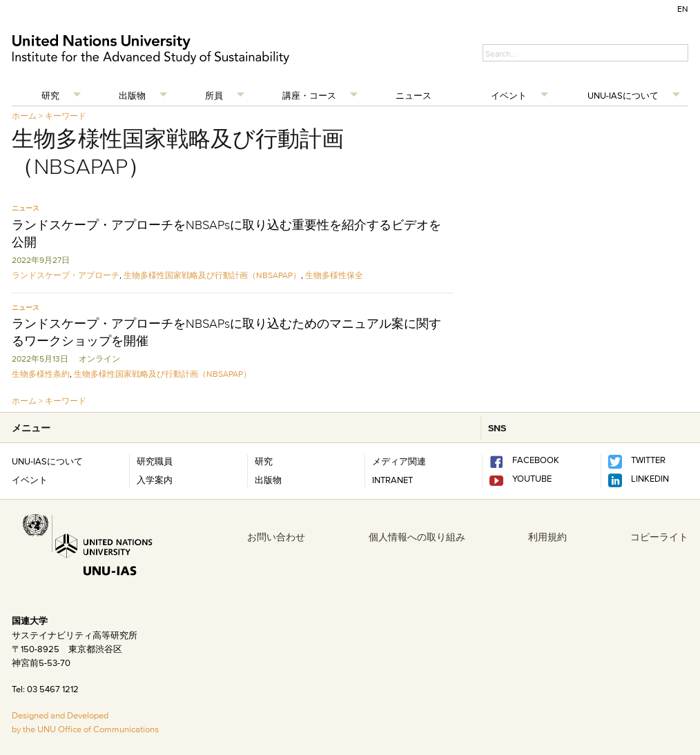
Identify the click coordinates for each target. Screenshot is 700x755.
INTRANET (392, 480)
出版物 (132, 95)
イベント (509, 95)
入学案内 (155, 480)
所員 (214, 95)
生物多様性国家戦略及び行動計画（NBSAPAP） (212, 275)
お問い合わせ (276, 537)
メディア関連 (399, 461)
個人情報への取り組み (417, 537)
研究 (50, 95)
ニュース (414, 95)
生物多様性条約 (41, 374)
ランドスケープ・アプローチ (66, 275)
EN (683, 9)
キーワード (66, 116)
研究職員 (155, 461)
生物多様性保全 (334, 275)
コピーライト (659, 537)
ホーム (24, 116)
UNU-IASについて (623, 95)
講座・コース (309, 95)
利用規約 (547, 537)
